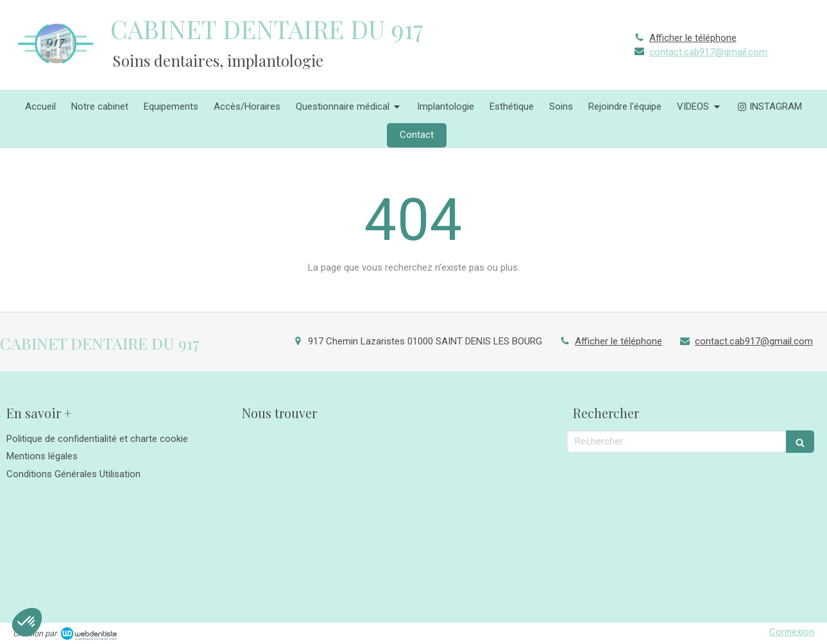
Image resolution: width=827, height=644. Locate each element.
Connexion (792, 632)
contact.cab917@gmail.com (708, 52)
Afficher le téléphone (693, 38)
